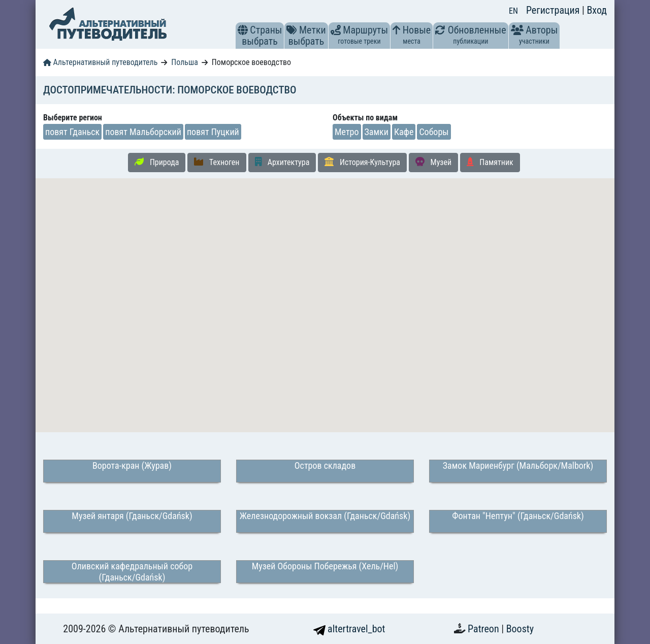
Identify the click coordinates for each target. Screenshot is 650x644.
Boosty (520, 629)
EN (513, 11)
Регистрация (554, 10)
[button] (243, 30)
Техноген (217, 162)
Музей (433, 162)
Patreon (484, 629)
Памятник (490, 162)
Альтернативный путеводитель (100, 62)
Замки (377, 132)
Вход (597, 10)
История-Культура (362, 162)
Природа (157, 162)
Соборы (434, 132)
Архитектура (282, 162)
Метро (347, 132)
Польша (185, 62)
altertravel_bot (349, 629)
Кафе (404, 132)
